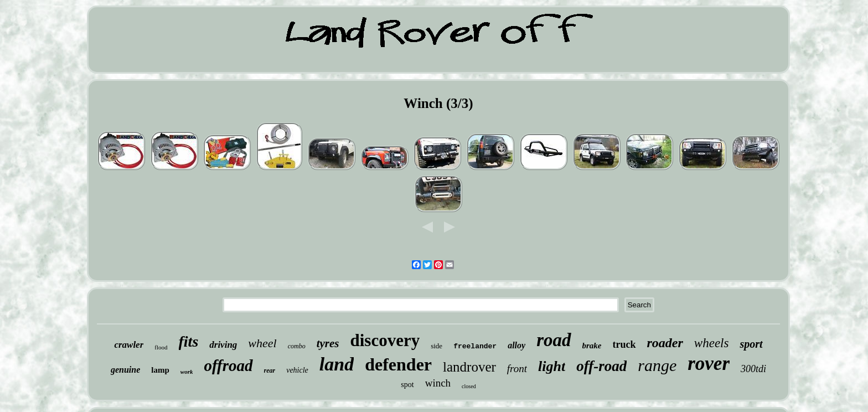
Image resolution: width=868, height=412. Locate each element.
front (517, 369)
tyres (328, 343)
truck (624, 344)
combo (297, 346)
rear (270, 370)
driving (223, 345)
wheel (262, 343)
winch (438, 383)
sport (751, 344)
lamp (160, 370)
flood (161, 347)
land (337, 364)
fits (189, 341)
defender (398, 364)
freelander (475, 346)
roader (665, 343)
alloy (516, 345)
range (657, 365)
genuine (125, 370)
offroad (228, 365)
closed (469, 386)
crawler (129, 345)
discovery (385, 340)
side (436, 346)
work (187, 372)
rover (709, 364)
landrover (469, 367)
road (554, 340)
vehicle (297, 370)
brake (592, 346)
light (552, 366)
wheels (712, 343)
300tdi (753, 369)
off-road (601, 366)
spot (407, 385)
